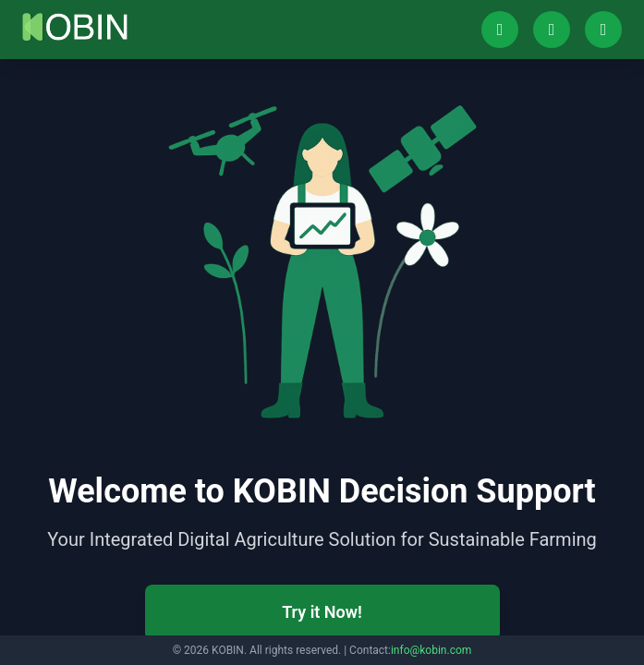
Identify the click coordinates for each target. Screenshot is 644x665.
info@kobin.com (431, 650)
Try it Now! (322, 612)
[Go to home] (75, 27)
